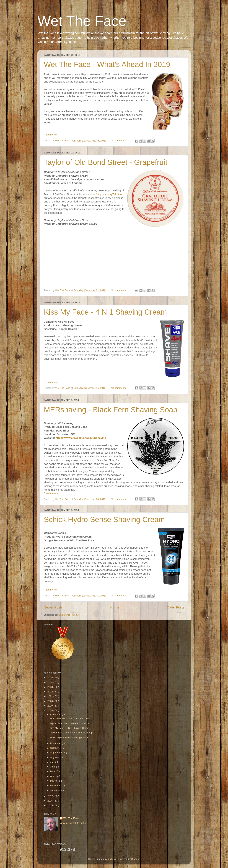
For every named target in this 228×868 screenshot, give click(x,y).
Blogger (135, 859)
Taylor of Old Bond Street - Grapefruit (106, 162)
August (54, 757)
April (53, 776)
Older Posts (176, 607)
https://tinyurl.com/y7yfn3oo (106, 194)
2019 (50, 706)
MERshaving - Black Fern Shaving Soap (111, 410)
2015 (50, 805)
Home (115, 607)
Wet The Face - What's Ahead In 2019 (107, 64)
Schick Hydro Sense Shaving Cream (104, 519)
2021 (50, 696)
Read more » (51, 135)
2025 (50, 678)
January (55, 790)
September (56, 753)
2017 (50, 796)
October (55, 748)
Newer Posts (53, 607)
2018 (50, 710)
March (54, 781)
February (55, 785)
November (56, 743)
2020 (50, 701)
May (53, 771)
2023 (50, 687)
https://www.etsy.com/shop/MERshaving (81, 438)
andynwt (112, 859)
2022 (50, 692)
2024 (50, 682)
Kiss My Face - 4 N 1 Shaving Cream (105, 312)
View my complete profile (73, 823)
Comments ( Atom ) (69, 615)
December (56, 714)
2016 (50, 801)
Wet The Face (82, 21)
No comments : (119, 141)
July (53, 762)
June (53, 767)
